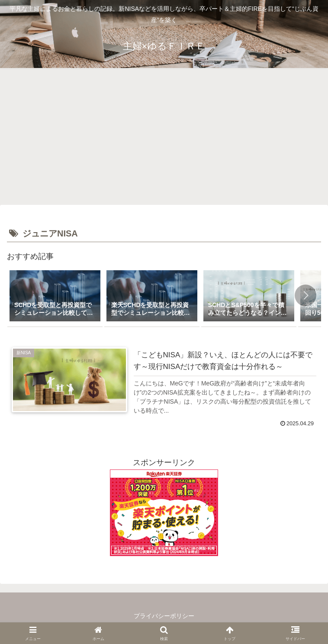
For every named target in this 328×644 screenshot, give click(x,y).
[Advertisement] (164, 139)
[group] (55, 297)
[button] (305, 295)
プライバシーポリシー (164, 616)
